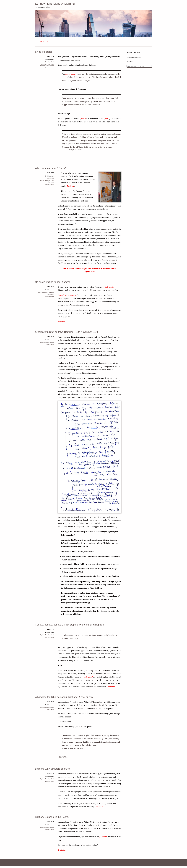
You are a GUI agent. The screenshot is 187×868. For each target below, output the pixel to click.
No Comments (50, 68)
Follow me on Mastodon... (6, 867)
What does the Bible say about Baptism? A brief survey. (64, 697)
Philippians (43, 66)
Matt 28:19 (88, 677)
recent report (70, 74)
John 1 (83, 119)
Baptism (42, 342)
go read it (103, 837)
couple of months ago (68, 295)
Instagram (44, 64)
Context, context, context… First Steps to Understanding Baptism (69, 625)
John (49, 64)
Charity (46, 181)
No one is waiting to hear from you (53, 282)
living (52, 64)
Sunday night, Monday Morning (55, 4)
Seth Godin (109, 287)
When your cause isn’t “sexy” (50, 168)
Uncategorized (50, 62)
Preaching (51, 292)
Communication (43, 292)
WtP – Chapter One (44, 42)
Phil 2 (107, 119)
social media (50, 66)
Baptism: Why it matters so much (52, 769)
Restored (71, 186)
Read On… (62, 322)
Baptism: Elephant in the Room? (52, 817)
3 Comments (50, 344)
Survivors (51, 182)
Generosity (51, 178)
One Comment (49, 781)
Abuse (42, 181)
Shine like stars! (43, 52)
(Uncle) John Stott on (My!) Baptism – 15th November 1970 (66, 332)
